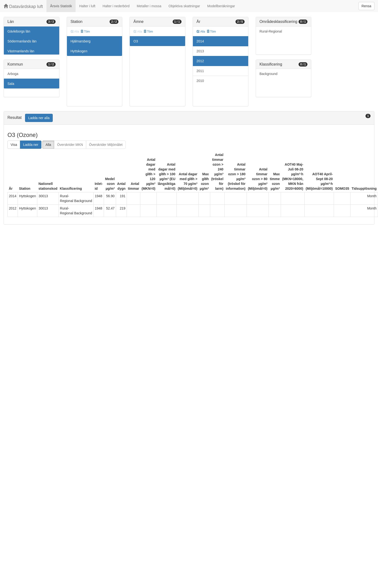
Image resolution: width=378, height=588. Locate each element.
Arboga (13, 74)
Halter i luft (87, 6)
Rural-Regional (271, 31)
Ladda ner (31, 145)
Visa (14, 145)
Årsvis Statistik (61, 6)
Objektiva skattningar (184, 6)
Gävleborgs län (19, 31)
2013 (200, 51)
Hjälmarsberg (81, 41)
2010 (200, 81)
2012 (200, 61)
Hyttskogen (79, 51)
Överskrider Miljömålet (106, 145)
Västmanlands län (21, 51)
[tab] (189, 118)
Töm (85, 32)
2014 (200, 41)
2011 (200, 71)
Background (269, 74)
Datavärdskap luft (23, 6)
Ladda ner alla (39, 118)
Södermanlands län (22, 41)
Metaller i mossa (149, 6)
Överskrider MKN (70, 145)
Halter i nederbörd (116, 6)
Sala (11, 84)
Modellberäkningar (221, 6)
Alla (201, 32)
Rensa (366, 6)
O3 (136, 41)
